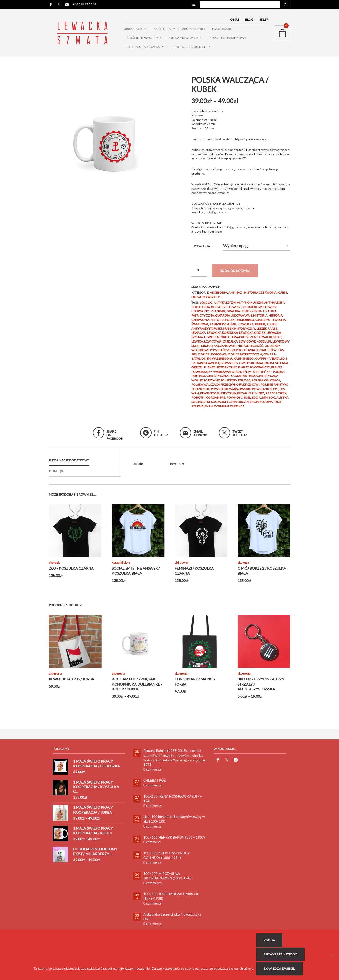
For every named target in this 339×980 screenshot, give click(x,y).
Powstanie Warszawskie (231, 392)
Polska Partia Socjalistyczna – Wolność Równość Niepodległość (236, 381)
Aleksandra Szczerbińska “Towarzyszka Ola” (172, 920)
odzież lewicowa (212, 357)
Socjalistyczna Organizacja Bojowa (242, 405)
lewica (197, 344)
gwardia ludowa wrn (234, 318)
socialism (260, 401)
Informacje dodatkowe (69, 463)
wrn (209, 409)
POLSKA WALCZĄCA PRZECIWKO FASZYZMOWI (225, 388)
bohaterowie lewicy (259, 310)
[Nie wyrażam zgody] (333, 956)
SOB (247, 401)
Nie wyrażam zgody (281, 956)
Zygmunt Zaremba (229, 409)
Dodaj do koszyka (235, 274)
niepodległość (250, 349)
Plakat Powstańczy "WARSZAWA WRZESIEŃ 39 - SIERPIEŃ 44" (237, 372)
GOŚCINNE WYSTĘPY (143, 39)
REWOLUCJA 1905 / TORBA (72, 682)
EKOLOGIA (54, 566)
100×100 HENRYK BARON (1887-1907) (174, 840)
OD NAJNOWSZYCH (184, 39)
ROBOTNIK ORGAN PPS (208, 401)
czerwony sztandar (208, 314)
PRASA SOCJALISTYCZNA (218, 396)
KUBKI (282, 296)
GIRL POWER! (182, 566)
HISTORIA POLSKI (223, 323)
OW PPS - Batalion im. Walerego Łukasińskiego (234, 359)
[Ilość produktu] (199, 274)
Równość (234, 401)
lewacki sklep (270, 340)
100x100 (206, 305)
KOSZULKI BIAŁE (121, 566)
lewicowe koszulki (255, 344)
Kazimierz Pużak (223, 327)
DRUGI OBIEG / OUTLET (188, 48)
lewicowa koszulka (221, 344)
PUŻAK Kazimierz (251, 396)
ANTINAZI (236, 296)
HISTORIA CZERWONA (260, 296)
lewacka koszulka (222, 336)
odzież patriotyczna (245, 357)
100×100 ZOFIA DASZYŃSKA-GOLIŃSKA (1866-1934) (167, 858)
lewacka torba (217, 340)
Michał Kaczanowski (219, 349)
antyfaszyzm (225, 305)
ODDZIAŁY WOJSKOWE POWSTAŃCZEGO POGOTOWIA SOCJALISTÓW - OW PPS (238, 353)
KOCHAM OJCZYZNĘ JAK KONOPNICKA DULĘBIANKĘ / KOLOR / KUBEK (137, 687)
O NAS (235, 21)
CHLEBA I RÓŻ (154, 784)
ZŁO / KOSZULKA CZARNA (71, 571)
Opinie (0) (56, 474)
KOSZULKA (246, 327)
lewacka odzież (252, 336)
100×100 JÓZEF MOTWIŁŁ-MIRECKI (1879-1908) (171, 899)
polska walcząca (266, 383)
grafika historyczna (244, 314)
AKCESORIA (162, 30)
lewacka (199, 336)
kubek (260, 327)
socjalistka (279, 401)
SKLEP (264, 21)
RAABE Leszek (276, 396)
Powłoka (202, 249)
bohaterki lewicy (226, 310)
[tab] (85, 464)
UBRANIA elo (133, 30)
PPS (276, 392)
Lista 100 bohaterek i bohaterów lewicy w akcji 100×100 (174, 822)
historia (260, 318)
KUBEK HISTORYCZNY (239, 331)
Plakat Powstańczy (254, 370)
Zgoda (270, 942)
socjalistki (201, 405)
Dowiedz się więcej (280, 969)
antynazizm (274, 305)
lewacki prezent (244, 340)
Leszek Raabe (267, 331)
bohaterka (201, 310)
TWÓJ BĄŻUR (221, 30)
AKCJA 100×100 (193, 30)
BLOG (249, 21)
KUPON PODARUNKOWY (228, 39)
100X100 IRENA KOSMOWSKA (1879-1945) (173, 802)
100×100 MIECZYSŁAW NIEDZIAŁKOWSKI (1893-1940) (168, 879)
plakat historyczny (220, 370)
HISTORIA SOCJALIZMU (254, 323)
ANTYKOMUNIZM (250, 305)
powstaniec (262, 392)
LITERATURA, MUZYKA (144, 48)
